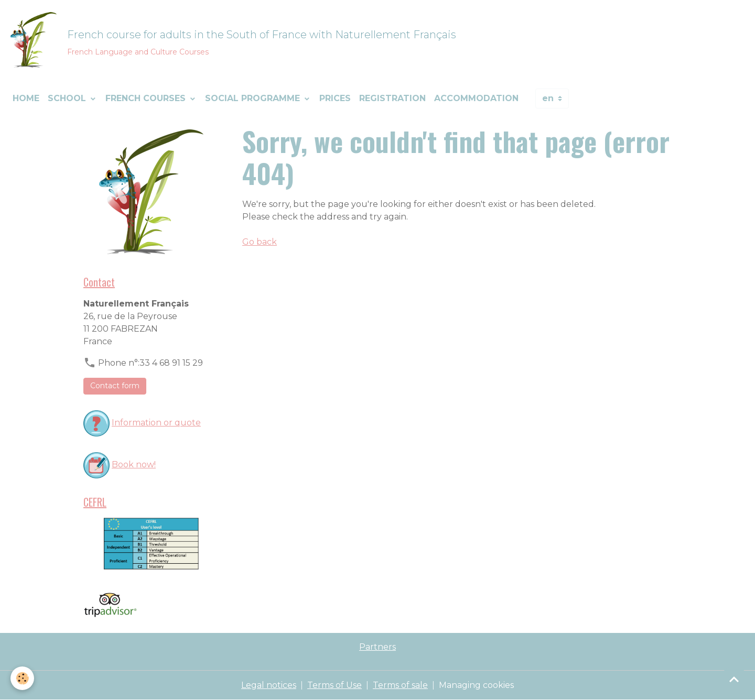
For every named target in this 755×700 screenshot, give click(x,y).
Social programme (254, 98)
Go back (260, 242)
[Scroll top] (734, 679)
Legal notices (269, 685)
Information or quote (156, 423)
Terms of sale (400, 685)
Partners (377, 647)
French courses (147, 98)
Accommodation (476, 98)
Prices (335, 98)
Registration (392, 98)
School (68, 98)
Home (26, 98)
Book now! (134, 464)
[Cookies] (22, 678)
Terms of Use (335, 685)
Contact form (115, 386)
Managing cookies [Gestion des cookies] (476, 685)
